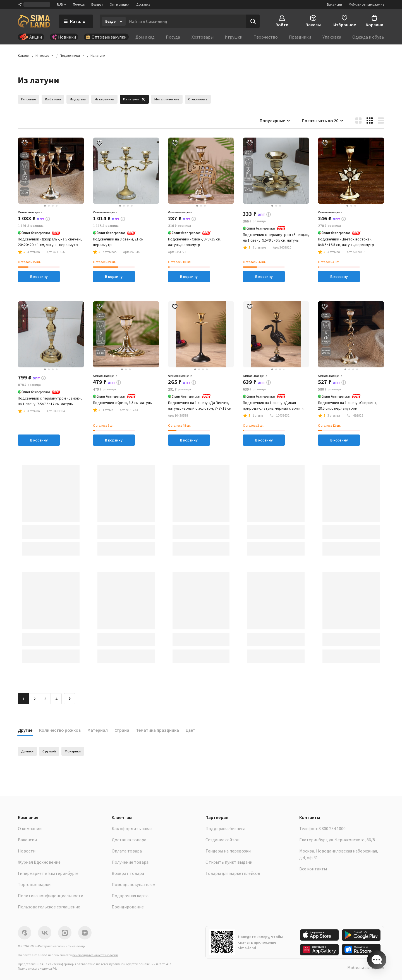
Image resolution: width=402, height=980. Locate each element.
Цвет (191, 730)
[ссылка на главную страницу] (34, 21)
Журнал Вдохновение (39, 862)
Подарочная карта (130, 896)
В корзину (39, 277)
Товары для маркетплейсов (233, 873)
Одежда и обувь (368, 37)
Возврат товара (128, 873)
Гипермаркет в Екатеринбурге (48, 873)
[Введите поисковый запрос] (186, 21)
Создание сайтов (222, 840)
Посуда (173, 37)
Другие (25, 730)
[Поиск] (253, 21)
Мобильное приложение (366, 4)
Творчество (266, 37)
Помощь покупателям (133, 885)
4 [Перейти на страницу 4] (56, 699)
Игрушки (234, 37)
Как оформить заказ (132, 829)
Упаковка (332, 37)
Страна (122, 730)
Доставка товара (129, 840)
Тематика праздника (157, 730)
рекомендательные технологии (95, 955)
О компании (30, 829)
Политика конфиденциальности (51, 896)
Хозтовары (203, 37)
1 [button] (24, 699)
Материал (98, 730)
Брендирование (128, 907)
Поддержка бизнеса (225, 829)
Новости (27, 851)
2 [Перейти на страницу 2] (34, 699)
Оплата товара (127, 851)
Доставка (143, 4)
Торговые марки (34, 885)
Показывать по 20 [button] (323, 121)
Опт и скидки (120, 4)
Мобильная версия (366, 968)
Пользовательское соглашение (49, 907)
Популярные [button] (275, 121)
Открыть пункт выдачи (229, 862)
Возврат (97, 4)
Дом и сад (145, 37)
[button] (98, 56)
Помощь (79, 4)
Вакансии (334, 4)
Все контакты (313, 869)
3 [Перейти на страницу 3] (45, 699)
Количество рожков (60, 730)
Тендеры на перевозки (228, 851)
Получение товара (130, 862)
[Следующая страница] (70, 699)
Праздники (300, 37)
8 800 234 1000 (332, 829)
